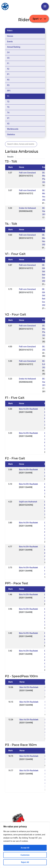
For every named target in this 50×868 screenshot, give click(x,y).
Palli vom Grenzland (27, 173)
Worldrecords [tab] (13, 129)
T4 (8, 113)
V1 (8, 118)
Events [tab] (10, 42)
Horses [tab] (10, 36)
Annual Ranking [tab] (14, 47)
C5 (8, 58)
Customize (25, 855)
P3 (8, 85)
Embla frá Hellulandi (27, 208)
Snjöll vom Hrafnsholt (28, 502)
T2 (8, 102)
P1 (8, 74)
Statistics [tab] (11, 134)
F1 (8, 63)
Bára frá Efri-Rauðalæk (28, 409)
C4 (8, 52)
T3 (8, 107)
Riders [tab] (10, 31)
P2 (8, 80)
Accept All (25, 848)
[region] (25, 845)
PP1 (9, 91)
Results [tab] (10, 157)
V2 (8, 124)
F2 (8, 69)
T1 (8, 96)
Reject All (25, 862)
